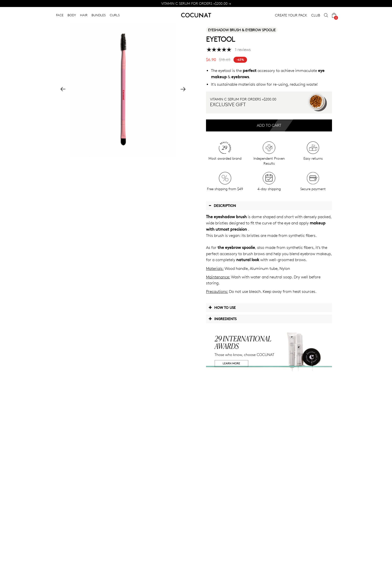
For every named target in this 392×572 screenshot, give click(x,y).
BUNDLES (99, 15)
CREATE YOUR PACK (291, 15)
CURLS (115, 15)
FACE (60, 15)
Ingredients (222, 319)
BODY (72, 15)
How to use (222, 307)
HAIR (84, 15)
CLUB (316, 15)
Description (222, 205)
